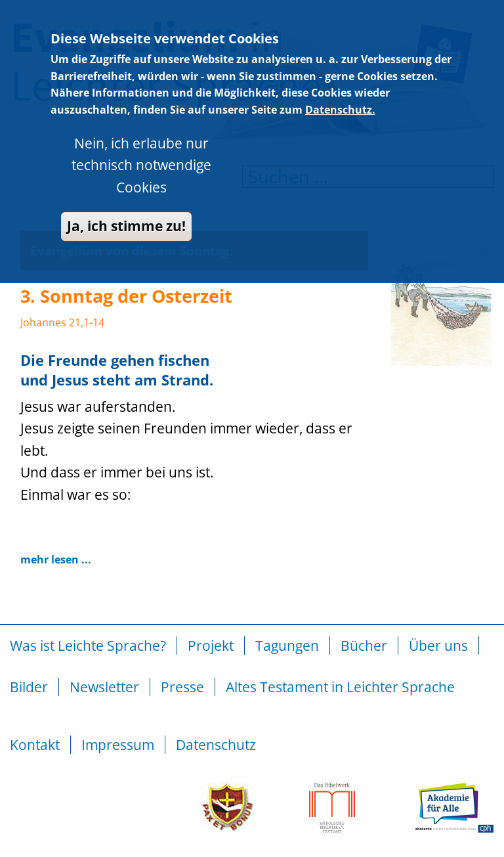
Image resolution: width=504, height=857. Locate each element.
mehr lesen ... (56, 560)
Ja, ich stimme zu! (126, 194)
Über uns (438, 646)
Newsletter (104, 687)
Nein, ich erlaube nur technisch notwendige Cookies (141, 133)
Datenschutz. (340, 77)
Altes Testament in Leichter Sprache (340, 687)
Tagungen (287, 646)
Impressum (118, 745)
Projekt (211, 646)
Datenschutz (216, 745)
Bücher (364, 646)
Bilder (29, 687)
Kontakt (35, 745)
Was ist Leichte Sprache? (88, 646)
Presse (182, 687)
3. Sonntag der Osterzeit (126, 296)
